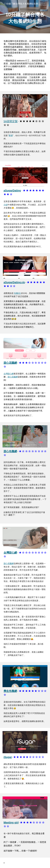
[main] (25, 17)
